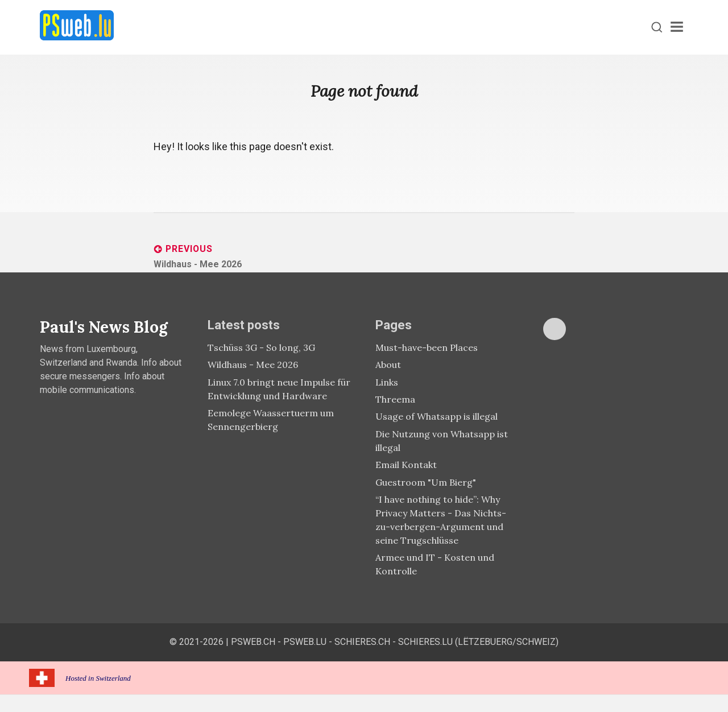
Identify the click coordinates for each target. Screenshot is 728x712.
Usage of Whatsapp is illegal (437, 416)
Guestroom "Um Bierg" (426, 482)
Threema (395, 399)
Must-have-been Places (427, 347)
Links (387, 382)
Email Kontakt (406, 465)
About (388, 365)
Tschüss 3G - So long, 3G (261, 347)
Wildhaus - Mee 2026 (253, 365)
